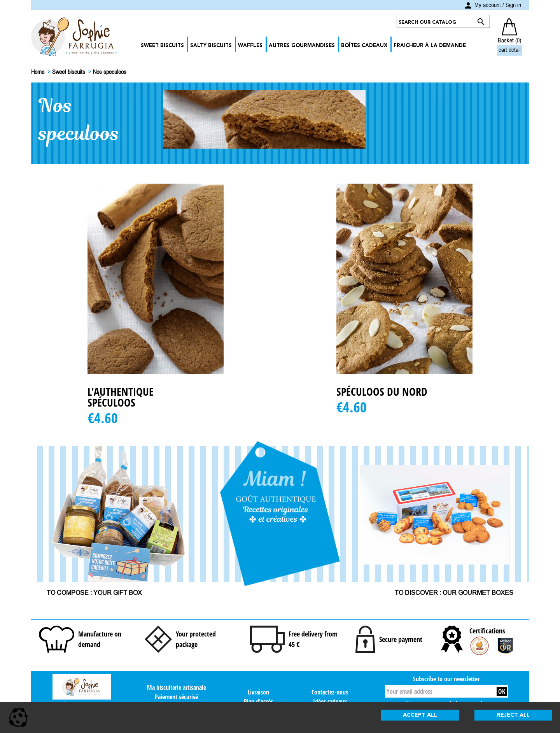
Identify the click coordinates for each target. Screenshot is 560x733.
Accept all (420, 715)
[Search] (436, 21)
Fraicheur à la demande (430, 46)
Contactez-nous (330, 692)
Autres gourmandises (302, 46)
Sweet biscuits (162, 46)
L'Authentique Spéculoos (121, 397)
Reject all (513, 715)
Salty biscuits (211, 46)
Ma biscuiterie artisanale (177, 687)
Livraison (258, 692)
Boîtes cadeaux (364, 46)
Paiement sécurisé (176, 697)
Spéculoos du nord (382, 391)
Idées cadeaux (330, 701)
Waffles (250, 46)
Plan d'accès (258, 701)
